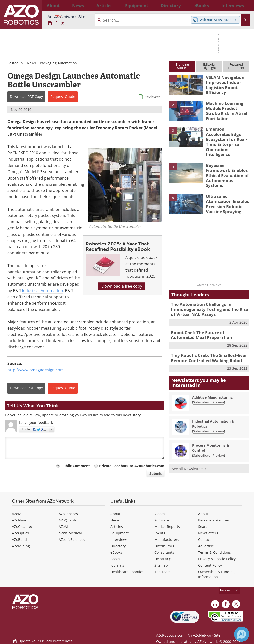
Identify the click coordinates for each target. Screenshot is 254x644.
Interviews (119, 539)
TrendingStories (182, 66)
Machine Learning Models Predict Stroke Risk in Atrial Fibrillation (226, 110)
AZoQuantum (70, 520)
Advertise (206, 546)
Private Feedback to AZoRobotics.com (132, 466)
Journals (117, 565)
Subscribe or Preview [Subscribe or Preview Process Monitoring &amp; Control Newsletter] (209, 437)
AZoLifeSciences (72, 539)
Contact (205, 539)
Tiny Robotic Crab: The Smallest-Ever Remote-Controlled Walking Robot (205, 340)
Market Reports (167, 527)
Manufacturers (167, 539)
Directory (118, 546)
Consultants (164, 552)
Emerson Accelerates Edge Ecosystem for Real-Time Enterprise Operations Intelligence (226, 138)
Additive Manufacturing (212, 379)
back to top (229, 590)
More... (244, 5)
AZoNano (19, 520)
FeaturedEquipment (236, 66)
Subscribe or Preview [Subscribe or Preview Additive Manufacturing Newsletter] (209, 384)
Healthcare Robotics (127, 572)
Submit (156, 474)
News (31, 63)
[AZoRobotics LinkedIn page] (50, 24)
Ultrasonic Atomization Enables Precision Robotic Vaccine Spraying (225, 189)
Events (160, 533)
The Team (162, 572)
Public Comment (76, 466)
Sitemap (161, 565)
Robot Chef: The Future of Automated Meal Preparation (206, 319)
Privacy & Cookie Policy (217, 559)
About (115, 514)
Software (162, 520)
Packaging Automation (58, 63)
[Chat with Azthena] (242, 634)
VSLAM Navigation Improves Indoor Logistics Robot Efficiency (223, 84)
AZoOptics (20, 533)
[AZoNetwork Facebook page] (56, 24)
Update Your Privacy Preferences (43, 638)
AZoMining (21, 546)
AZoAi (63, 527)
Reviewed (153, 97)
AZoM (17, 514)
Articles (117, 527)
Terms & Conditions (215, 552)
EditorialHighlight (209, 66)
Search (204, 527)
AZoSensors (68, 514)
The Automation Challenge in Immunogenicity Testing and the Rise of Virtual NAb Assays (208, 295)
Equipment (120, 533)
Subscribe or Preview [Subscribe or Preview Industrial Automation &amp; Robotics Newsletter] (209, 413)
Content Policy (210, 565)
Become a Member (214, 520)
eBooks (116, 552)
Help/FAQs (163, 559)
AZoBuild (19, 539)
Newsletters (208, 533)
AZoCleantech (23, 527)
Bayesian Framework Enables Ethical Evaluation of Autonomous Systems (226, 163)
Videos (160, 514)
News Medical (70, 533)
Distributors (164, 546)
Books (115, 559)
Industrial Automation (42, 291)
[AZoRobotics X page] (63, 24)
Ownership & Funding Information (216, 574)
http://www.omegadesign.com (36, 370)
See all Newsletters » (189, 451)
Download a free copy (122, 286)
